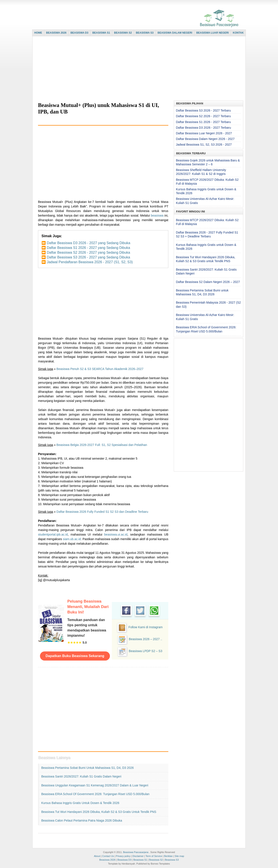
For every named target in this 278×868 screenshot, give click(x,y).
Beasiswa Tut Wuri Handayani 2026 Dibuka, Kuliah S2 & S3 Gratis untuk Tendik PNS (99, 812)
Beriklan (168, 856)
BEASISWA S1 (101, 33)
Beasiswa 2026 (107, 860)
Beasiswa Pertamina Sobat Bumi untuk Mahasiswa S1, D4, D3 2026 (88, 768)
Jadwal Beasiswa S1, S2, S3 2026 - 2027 (204, 145)
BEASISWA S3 (145, 33)
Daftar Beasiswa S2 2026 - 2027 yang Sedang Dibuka (88, 252)
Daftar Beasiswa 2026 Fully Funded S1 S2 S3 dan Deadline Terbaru (102, 512)
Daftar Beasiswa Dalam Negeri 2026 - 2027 (205, 139)
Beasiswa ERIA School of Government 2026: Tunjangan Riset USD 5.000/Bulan (95, 794)
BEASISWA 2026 (56, 33)
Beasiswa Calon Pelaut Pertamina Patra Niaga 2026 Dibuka (82, 820)
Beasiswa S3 (172, 860)
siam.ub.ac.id (72, 539)
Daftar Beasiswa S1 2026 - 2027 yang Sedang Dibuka (88, 248)
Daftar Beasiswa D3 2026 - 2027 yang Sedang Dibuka (88, 243)
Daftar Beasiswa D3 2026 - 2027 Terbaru (203, 128)
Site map (179, 856)
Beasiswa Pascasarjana (136, 852)
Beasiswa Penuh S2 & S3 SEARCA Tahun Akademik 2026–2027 (100, 369)
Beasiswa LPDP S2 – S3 (146, 651)
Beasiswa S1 (140, 860)
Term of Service (154, 856)
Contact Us (108, 856)
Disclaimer (138, 856)
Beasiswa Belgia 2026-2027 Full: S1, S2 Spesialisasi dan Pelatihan (102, 445)
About (97, 856)
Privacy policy (123, 856)
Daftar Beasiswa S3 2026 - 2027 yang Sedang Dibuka (88, 257)
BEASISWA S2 (123, 33)
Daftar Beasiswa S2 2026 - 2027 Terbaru (203, 116)
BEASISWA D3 (79, 33)
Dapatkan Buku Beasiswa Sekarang (75, 656)
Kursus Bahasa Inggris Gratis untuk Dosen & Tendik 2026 (80, 803)
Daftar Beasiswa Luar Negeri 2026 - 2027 (204, 133)
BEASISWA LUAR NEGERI (213, 33)
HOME (38, 33)
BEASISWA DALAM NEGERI (175, 33)
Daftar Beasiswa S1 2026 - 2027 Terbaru (203, 122)
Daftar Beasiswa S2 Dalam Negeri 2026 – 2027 (208, 282)
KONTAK (238, 33)
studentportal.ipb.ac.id (53, 534)
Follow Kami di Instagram (145, 627)
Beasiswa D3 (124, 860)
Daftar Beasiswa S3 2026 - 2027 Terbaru (203, 110)
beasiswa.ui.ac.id (116, 534)
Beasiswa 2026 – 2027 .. (145, 639)
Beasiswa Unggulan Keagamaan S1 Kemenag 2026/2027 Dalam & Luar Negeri (95, 785)
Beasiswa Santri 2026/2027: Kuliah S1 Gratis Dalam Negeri (81, 776)
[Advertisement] (138, 69)
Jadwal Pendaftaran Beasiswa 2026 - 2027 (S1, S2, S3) (90, 262)
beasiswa (157, 215)
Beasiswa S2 (156, 860)
